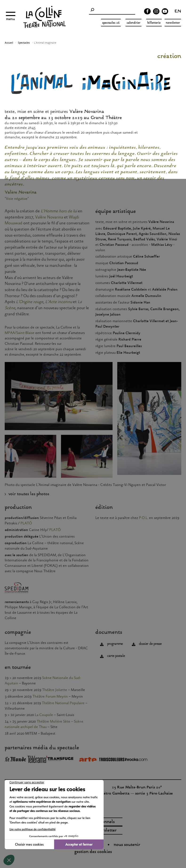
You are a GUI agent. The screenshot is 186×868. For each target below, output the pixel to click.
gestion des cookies (93, 852)
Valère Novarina (49, 217)
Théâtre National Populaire (63, 703)
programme (115, 644)
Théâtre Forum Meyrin (50, 697)
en (178, 12)
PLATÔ (26, 523)
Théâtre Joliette (55, 690)
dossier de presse (150, 644)
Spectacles (24, 43)
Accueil (9, 43)
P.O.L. (144, 518)
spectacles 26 (111, 23)
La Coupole (44, 715)
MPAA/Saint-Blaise (20, 333)
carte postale (116, 656)
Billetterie (154, 23)
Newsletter (173, 23)
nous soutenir (127, 845)
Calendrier (133, 23)
